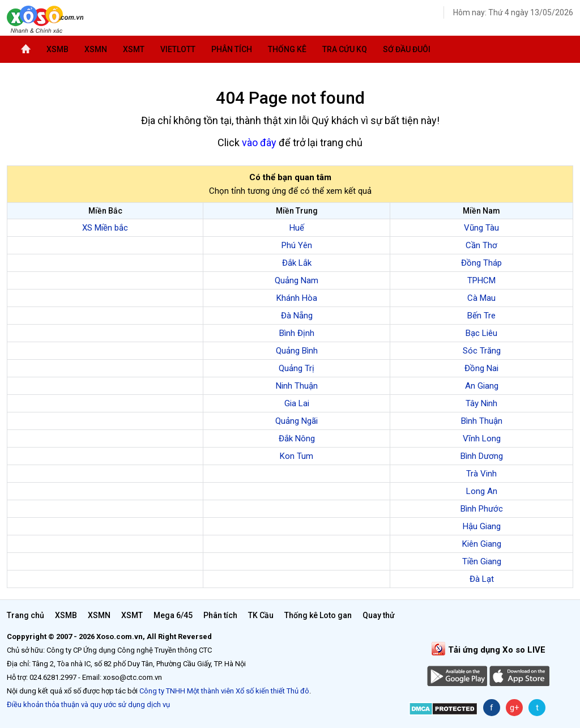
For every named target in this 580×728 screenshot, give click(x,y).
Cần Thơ (481, 245)
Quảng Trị (297, 368)
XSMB (57, 49)
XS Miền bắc (105, 228)
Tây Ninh (481, 403)
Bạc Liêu (481, 333)
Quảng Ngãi (297, 421)
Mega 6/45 (173, 615)
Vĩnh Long (482, 438)
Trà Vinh (481, 474)
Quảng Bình (297, 351)
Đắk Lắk (297, 263)
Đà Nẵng (297, 316)
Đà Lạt (482, 579)
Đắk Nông (297, 438)
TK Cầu (261, 615)
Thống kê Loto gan (318, 615)
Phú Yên (297, 245)
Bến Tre (481, 316)
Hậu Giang (482, 526)
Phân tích (232, 49)
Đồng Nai (481, 368)
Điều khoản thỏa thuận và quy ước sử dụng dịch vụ (88, 704)
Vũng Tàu (481, 228)
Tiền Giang (482, 561)
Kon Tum (297, 456)
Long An (482, 491)
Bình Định (297, 333)
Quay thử (379, 615)
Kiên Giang (482, 544)
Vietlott (178, 49)
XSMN (96, 49)
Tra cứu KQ (345, 49)
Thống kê (287, 49)
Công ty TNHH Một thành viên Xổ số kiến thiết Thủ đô (224, 691)
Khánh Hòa (297, 298)
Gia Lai (297, 403)
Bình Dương (482, 456)
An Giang (482, 386)
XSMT (134, 49)
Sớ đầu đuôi (407, 49)
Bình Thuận (482, 421)
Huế (297, 228)
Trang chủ (25, 615)
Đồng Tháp (481, 263)
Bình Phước (482, 509)
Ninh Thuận (297, 386)
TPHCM (481, 280)
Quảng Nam (297, 280)
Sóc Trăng (482, 351)
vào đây (259, 142)
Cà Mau (481, 298)
